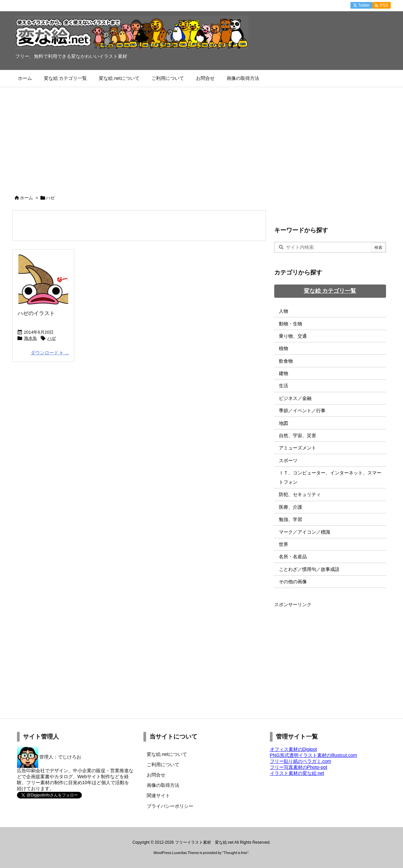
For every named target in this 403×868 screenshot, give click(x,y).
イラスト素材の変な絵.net (297, 773)
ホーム (26, 198)
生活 (284, 386)
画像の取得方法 (163, 785)
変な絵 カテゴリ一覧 (330, 291)
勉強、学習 (291, 519)
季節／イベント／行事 (302, 411)
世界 (284, 544)
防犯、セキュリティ (300, 494)
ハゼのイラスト (36, 313)
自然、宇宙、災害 (298, 435)
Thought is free (235, 853)
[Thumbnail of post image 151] (43, 279)
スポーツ (288, 460)
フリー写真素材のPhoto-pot (299, 767)
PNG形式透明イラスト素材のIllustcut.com (313, 755)
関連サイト (158, 795)
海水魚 (30, 338)
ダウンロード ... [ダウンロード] (50, 353)
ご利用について (163, 765)
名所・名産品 (293, 557)
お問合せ (156, 775)
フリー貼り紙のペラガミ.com (301, 761)
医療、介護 (291, 507)
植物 (284, 348)
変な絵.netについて (167, 754)
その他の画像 (293, 582)
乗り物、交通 (293, 336)
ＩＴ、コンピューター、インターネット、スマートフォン (330, 477)
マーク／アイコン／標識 (304, 532)
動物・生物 (291, 324)
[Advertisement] (202, 137)
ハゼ (52, 338)
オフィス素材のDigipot (294, 749)
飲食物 (286, 361)
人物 (284, 311)
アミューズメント (298, 448)
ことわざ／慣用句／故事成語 (309, 569)
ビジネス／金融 (295, 398)
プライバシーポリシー (170, 806)
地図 (284, 423)
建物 (284, 373)
